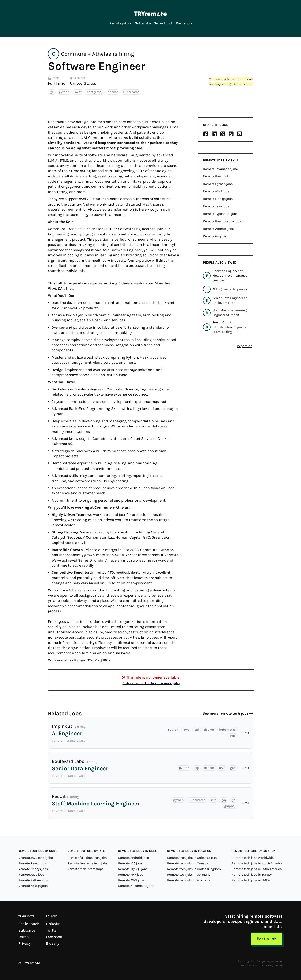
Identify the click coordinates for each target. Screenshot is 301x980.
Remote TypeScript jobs (220, 214)
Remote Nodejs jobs (218, 199)
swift (78, 92)
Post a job (184, 23)
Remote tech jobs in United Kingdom (194, 869)
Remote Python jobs (218, 184)
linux (232, 736)
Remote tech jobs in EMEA (251, 880)
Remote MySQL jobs (133, 869)
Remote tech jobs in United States (192, 858)
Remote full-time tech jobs (87, 858)
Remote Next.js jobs (33, 886)
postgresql (95, 92)
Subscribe (143, 23)
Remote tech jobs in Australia (189, 880)
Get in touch (164, 23)
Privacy (24, 943)
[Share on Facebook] (206, 134)
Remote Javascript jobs (36, 858)
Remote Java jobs (216, 206)
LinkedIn (53, 924)
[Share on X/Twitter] (223, 134)
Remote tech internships (85, 869)
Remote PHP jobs (131, 875)
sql (197, 730)
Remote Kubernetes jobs (136, 886)
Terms (23, 937)
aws (186, 730)
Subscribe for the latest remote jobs (151, 683)
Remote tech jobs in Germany (189, 875)
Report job (245, 346)
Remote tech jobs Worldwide (253, 858)
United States (83, 83)
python (64, 92)
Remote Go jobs (215, 236)
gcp (233, 768)
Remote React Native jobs (222, 221)
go (52, 92)
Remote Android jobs (218, 229)
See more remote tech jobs (226, 713)
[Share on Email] (240, 134)
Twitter (52, 930)
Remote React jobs (217, 176)
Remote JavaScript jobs (220, 169)
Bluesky (53, 943)
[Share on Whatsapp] (231, 134)
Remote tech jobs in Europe (252, 875)
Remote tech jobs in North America (257, 863)
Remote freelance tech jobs (87, 863)
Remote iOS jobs (130, 863)
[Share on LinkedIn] (214, 134)
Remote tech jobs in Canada (188, 863)
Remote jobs (121, 23)
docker (113, 92)
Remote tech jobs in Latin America (257, 869)
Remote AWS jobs (216, 191)
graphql (230, 806)
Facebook (54, 937)
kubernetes (131, 92)
